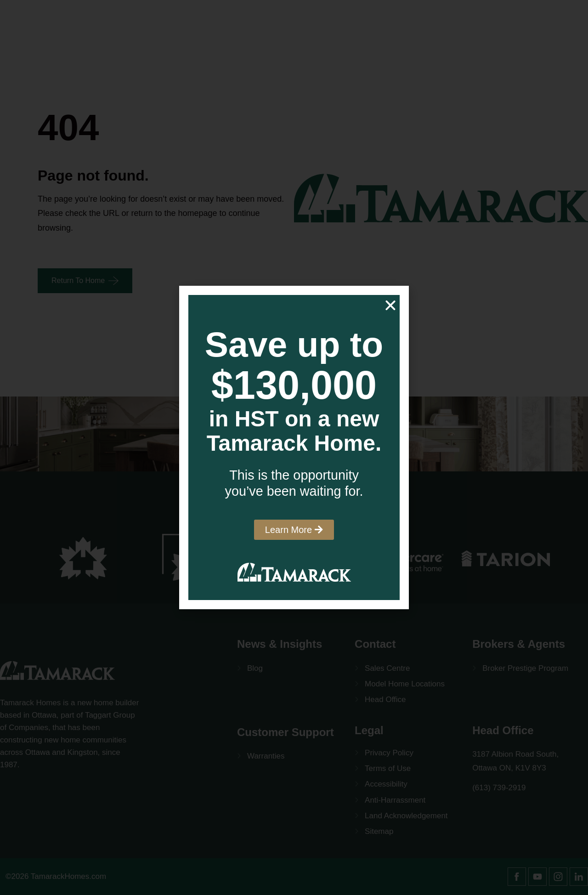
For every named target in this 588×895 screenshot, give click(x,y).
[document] (294, 447)
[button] (390, 306)
